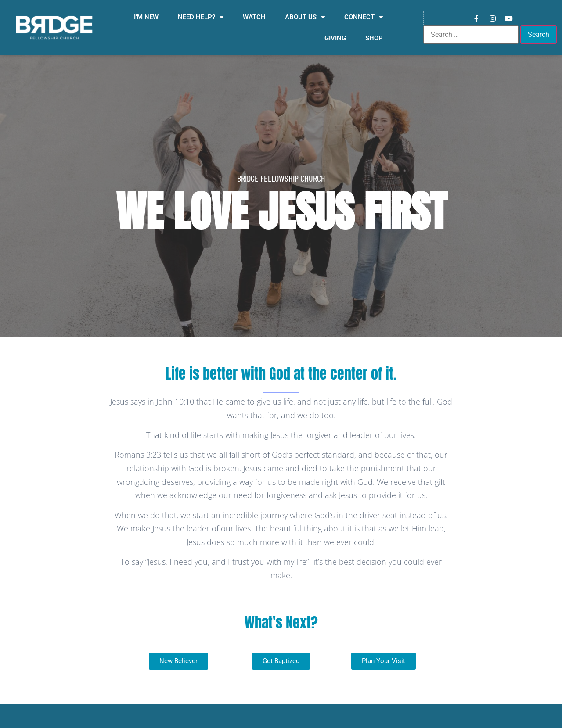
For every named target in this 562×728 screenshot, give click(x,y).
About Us (305, 17)
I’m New (146, 17)
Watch (254, 17)
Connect (364, 17)
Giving (335, 38)
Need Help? (201, 17)
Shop (374, 38)
